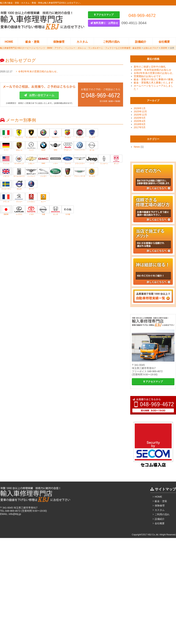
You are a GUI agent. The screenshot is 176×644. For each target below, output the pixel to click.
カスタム (82, 42)
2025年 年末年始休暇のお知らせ (153, 70)
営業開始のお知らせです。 (149, 76)
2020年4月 (140, 121)
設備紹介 (141, 42)
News (137, 147)
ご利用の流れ (111, 42)
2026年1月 (140, 108)
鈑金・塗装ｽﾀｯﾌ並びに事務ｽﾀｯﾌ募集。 (155, 79)
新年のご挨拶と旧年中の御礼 (150, 67)
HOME (9, 42)
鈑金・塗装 (32, 42)
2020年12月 (140, 115)
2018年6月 (140, 124)
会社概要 (164, 42)
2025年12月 (140, 111)
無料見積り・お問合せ (104, 23)
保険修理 (59, 42)
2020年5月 (140, 118)
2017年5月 (140, 127)
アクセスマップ (104, 15)
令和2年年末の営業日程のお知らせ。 (39, 71)
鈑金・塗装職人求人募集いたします (153, 83)
